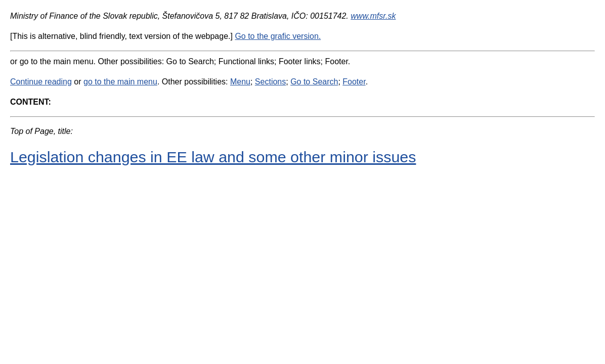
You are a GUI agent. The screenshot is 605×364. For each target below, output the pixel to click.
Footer (354, 82)
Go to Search (314, 82)
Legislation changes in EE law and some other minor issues (213, 157)
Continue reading (41, 82)
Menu (240, 82)
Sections (270, 82)
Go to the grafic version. (278, 36)
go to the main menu (120, 82)
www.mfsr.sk (373, 16)
